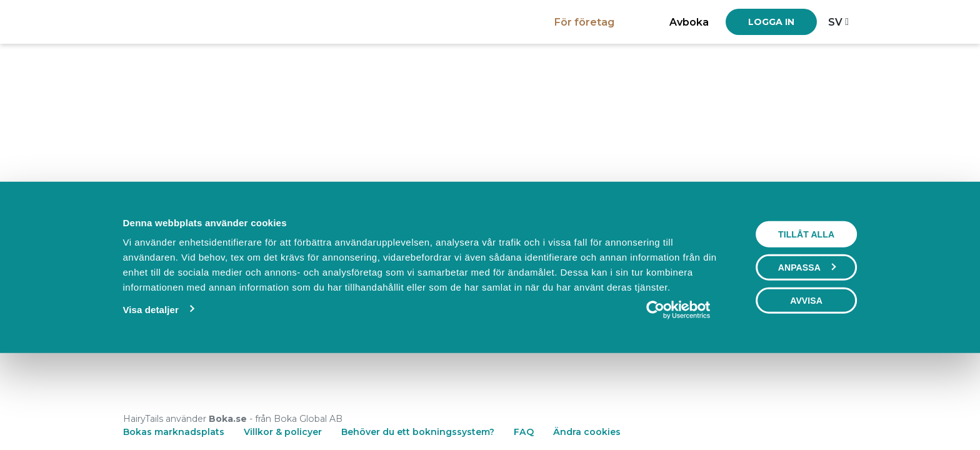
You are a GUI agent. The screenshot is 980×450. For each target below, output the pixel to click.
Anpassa (807, 353)
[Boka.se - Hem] (167, 22)
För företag (584, 22)
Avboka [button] (689, 22)
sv (835, 22)
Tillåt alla (806, 320)
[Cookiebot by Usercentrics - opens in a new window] (678, 396)
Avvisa (806, 386)
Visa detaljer (150, 395)
